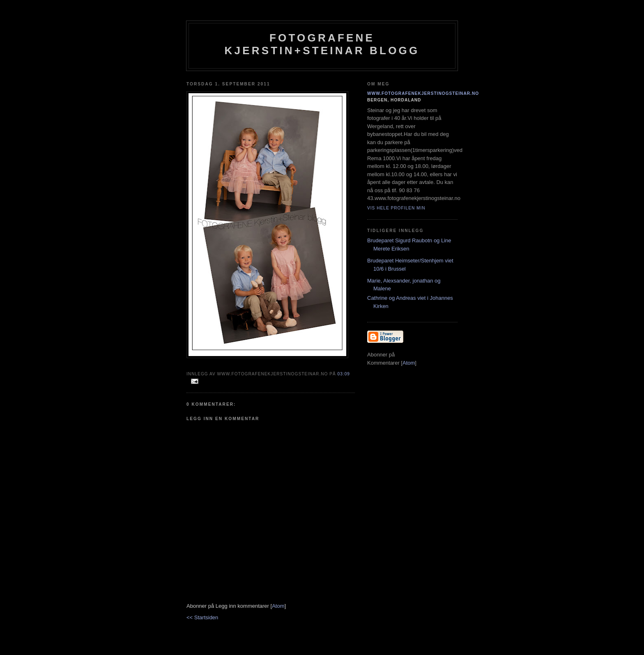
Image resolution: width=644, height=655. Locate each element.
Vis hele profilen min (396, 208)
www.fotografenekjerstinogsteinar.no (423, 93)
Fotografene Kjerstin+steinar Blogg (322, 44)
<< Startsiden (202, 617)
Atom (278, 606)
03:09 (344, 374)
